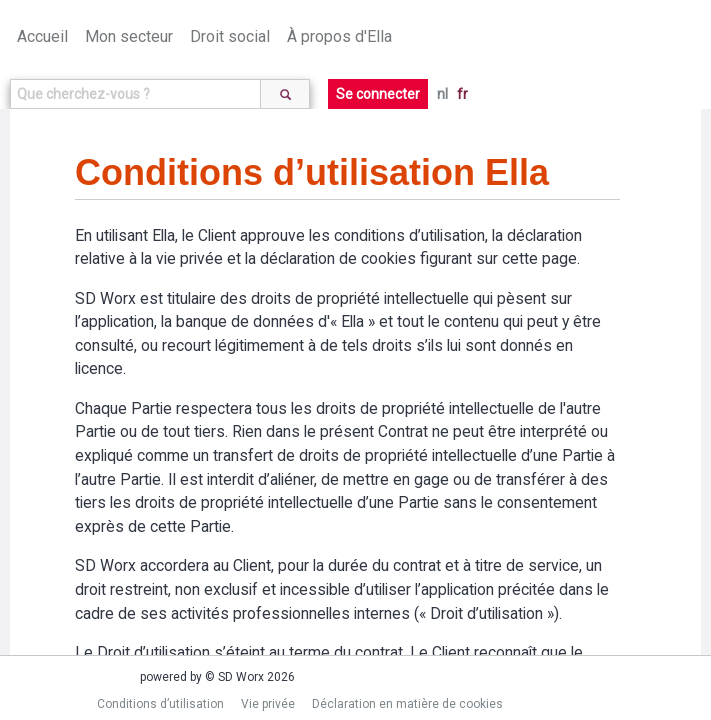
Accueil (42, 36)
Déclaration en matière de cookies (407, 704)
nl (442, 94)
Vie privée (268, 704)
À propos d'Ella (339, 36)
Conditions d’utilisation (160, 704)
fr (462, 94)
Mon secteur (129, 36)
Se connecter (378, 94)
